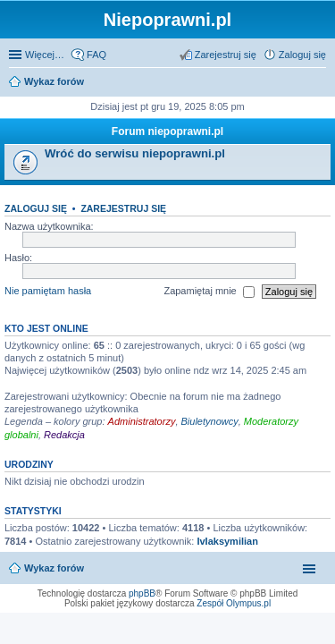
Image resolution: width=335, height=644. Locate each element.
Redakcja (64, 435)
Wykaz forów (54, 81)
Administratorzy (142, 421)
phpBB (142, 593)
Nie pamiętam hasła (48, 291)
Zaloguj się (36, 208)
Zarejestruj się (123, 208)
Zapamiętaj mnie (209, 292)
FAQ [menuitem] (96, 55)
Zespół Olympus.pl (234, 603)
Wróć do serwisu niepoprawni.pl (135, 153)
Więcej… (45, 55)
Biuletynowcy (210, 421)
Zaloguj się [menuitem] (302, 55)
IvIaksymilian (227, 541)
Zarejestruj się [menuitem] (226, 55)
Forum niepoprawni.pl (167, 131)
